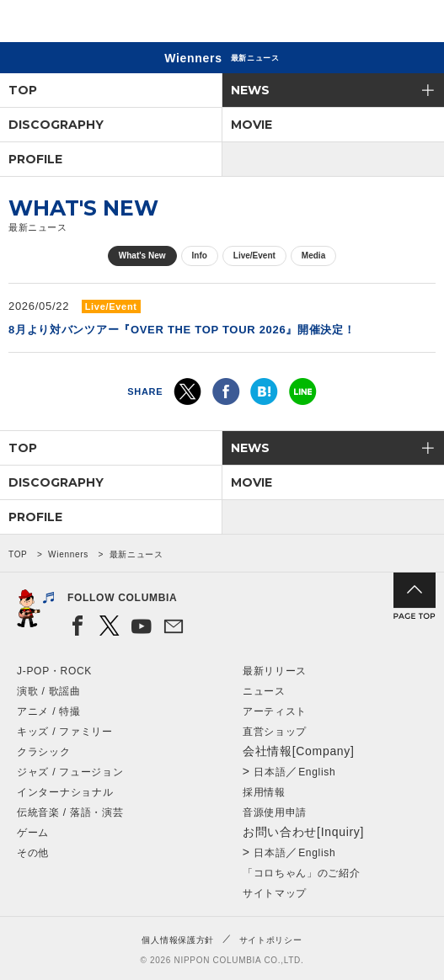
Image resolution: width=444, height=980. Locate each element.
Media (313, 256)
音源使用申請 (275, 812)
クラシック (44, 752)
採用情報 (264, 792)
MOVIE (251, 125)
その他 (33, 853)
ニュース (264, 691)
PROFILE (35, 159)
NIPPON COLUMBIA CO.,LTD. (93, 22)
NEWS (250, 90)
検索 (373, 24)
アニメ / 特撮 (49, 711)
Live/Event (254, 256)
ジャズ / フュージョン (70, 772)
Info (200, 256)
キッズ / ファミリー (65, 732)
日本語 (270, 772)
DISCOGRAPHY (56, 125)
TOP (23, 90)
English (317, 772)
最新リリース (275, 671)
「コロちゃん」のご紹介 (302, 873)
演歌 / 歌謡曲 (49, 691)
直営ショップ (275, 732)
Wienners (68, 554)
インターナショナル (65, 792)
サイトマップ (275, 893)
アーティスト (275, 711)
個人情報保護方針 (178, 940)
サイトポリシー (271, 940)
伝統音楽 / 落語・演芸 (70, 812)
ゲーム (33, 833)
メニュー (417, 24)
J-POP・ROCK (54, 671)
